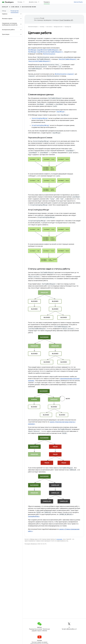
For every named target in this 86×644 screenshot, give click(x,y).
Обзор (4, 11)
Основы (20, 2)
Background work (29, 7)
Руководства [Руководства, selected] (15, 11)
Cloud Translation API (66, 20)
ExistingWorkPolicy (34, 516)
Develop (5, 7)
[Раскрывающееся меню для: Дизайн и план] (39, 2)
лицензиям (59, 539)
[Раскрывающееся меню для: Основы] (25, 2)
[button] (10, 14)
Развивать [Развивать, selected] (47, 2)
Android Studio (78, 2)
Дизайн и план (33, 2)
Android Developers (33, 27)
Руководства (68, 27)
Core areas (15, 7)
